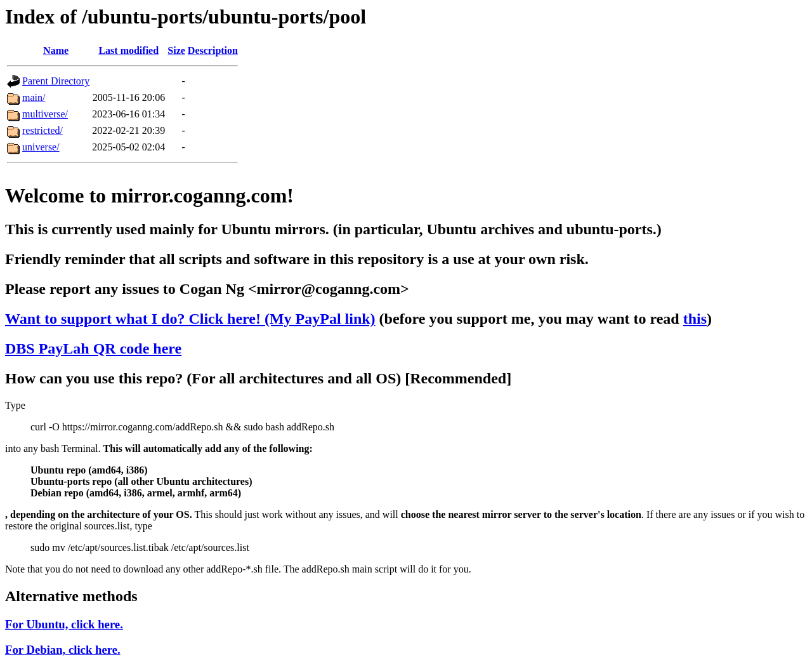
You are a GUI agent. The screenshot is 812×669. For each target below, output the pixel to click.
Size (176, 50)
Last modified (128, 50)
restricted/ (43, 130)
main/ (34, 97)
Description (213, 50)
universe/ (41, 147)
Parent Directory (56, 81)
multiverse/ (45, 114)
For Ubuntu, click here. (64, 624)
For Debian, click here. (63, 650)
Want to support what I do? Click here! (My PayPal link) (190, 319)
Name (56, 50)
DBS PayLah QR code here (93, 348)
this (695, 319)
